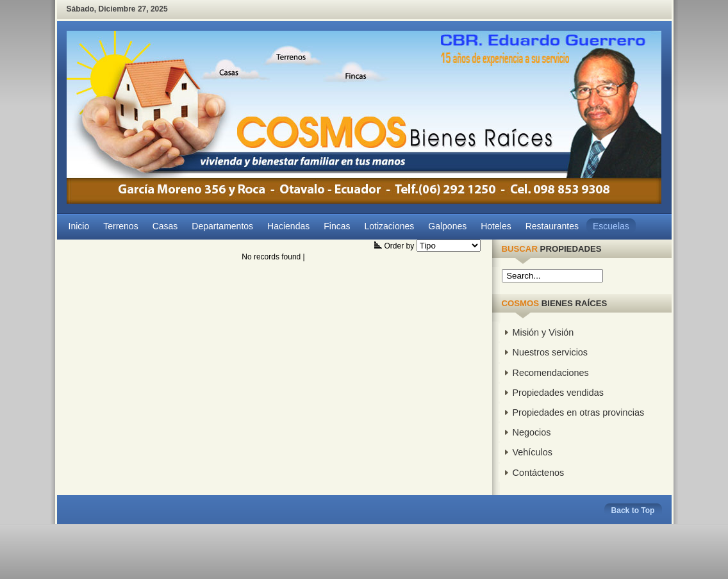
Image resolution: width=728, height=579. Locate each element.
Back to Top (633, 510)
